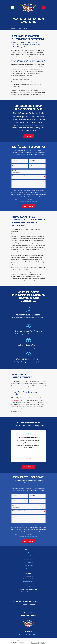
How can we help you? (18, 181)
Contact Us (28, 136)
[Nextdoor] (34, 635)
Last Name (32, 160)
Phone (14, 166)
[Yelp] (27, 635)
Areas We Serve (28, 566)
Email (31, 166)
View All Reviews (28, 467)
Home (28, 553)
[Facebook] (23, 635)
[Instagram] (37, 635)
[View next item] (30, 459)
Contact (28, 569)
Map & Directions (28, 582)
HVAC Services (28, 556)
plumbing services (17, 400)
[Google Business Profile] (19, 635)
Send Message (28, 206)
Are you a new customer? (18, 176)
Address (14, 171)
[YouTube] (30, 635)
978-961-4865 (28, 616)
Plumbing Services (28, 560)
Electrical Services (28, 563)
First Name (15, 160)
